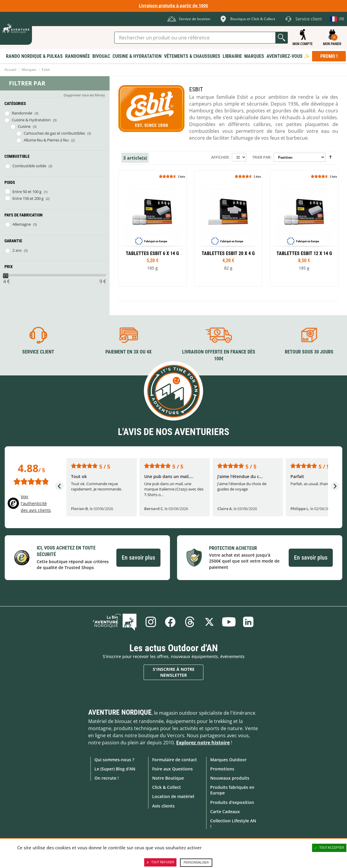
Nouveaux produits (230, 778)
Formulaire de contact (175, 760)
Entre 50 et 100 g (27, 192)
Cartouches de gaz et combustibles (54, 133)
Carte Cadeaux (225, 812)
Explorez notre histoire (203, 743)
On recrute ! (107, 778)
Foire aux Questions (172, 769)
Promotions (222, 769)
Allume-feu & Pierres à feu (46, 140)
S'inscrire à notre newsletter (174, 672)
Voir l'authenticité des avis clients (36, 503)
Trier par (261, 157)
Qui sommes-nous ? (114, 760)
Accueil (10, 70)
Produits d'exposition (232, 802)
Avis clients (163, 806)
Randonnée (22, 113)
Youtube (229, 622)
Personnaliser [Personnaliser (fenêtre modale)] (196, 863)
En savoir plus (138, 558)
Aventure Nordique (120, 712)
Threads (190, 622)
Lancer (282, 38)
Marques (29, 70)
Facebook (170, 622)
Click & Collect (167, 787)
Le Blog (115, 622)
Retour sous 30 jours (309, 352)
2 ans (17, 250)
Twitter (209, 622)
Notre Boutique (168, 778)
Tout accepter (329, 848)
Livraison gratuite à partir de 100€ (173, 5)
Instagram (151, 622)
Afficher (220, 157)
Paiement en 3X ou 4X (128, 352)
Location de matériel (173, 796)
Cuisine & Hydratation (31, 120)
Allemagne (22, 224)
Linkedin (248, 622)
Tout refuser (160, 862)
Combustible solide (29, 166)
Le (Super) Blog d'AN (115, 769)
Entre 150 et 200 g (28, 198)
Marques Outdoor (228, 760)
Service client (38, 352)
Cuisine (24, 126)
